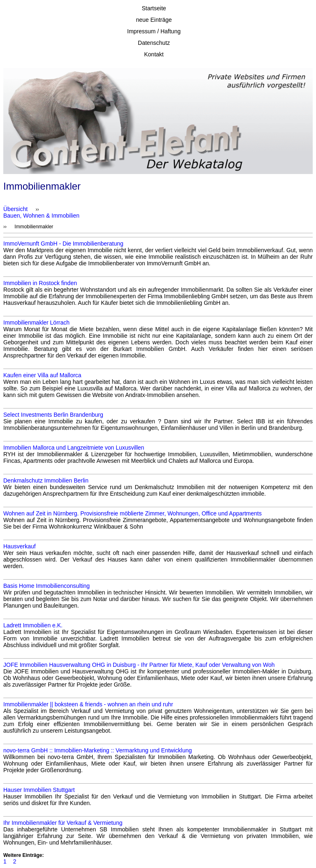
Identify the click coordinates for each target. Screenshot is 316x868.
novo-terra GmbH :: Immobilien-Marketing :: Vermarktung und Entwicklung (98, 750)
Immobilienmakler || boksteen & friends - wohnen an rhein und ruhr (88, 704)
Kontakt (154, 54)
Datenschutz (154, 43)
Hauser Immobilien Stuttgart (39, 790)
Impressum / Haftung (154, 31)
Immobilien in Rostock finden (40, 283)
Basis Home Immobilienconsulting (46, 586)
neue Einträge (154, 20)
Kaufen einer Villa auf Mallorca (42, 375)
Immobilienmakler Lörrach (36, 323)
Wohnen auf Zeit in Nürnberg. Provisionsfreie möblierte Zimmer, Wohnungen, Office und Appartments (132, 513)
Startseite (154, 8)
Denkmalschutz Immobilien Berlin (46, 480)
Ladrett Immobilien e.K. (33, 625)
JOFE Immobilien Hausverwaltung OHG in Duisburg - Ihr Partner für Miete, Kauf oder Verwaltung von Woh (139, 665)
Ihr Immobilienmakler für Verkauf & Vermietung (63, 823)
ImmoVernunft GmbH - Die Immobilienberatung (63, 244)
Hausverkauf (20, 546)
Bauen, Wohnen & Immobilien (41, 216)
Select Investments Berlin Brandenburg (53, 415)
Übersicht (15, 209)
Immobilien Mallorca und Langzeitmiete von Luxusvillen (74, 448)
